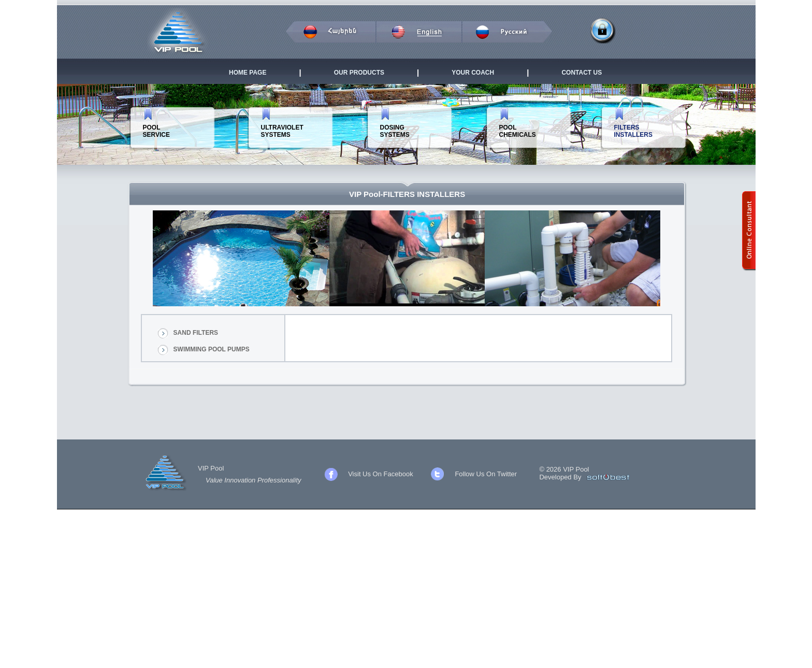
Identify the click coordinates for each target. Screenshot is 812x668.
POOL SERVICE (156, 131)
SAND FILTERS (196, 333)
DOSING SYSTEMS (395, 131)
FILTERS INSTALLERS (633, 131)
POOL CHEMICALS (518, 131)
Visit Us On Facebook (380, 474)
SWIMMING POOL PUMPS (212, 349)
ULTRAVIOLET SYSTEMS (282, 131)
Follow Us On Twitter (486, 474)
